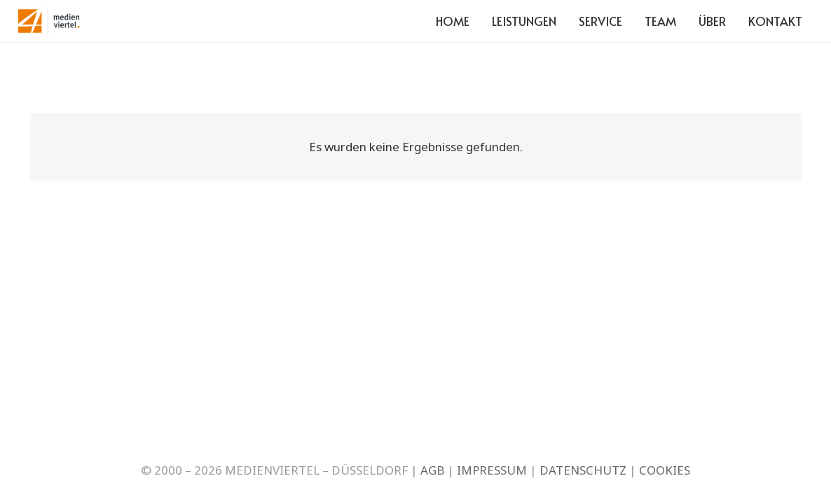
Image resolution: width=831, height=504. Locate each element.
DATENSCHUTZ (583, 470)
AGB (432, 470)
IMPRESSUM (492, 470)
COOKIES (665, 470)
